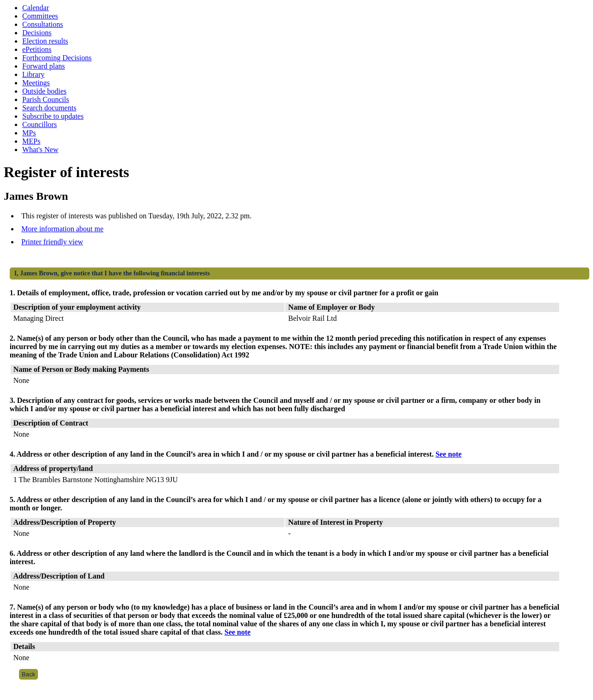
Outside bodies (44, 91)
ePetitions (37, 49)
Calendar (36, 8)
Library (33, 74)
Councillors (40, 124)
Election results (45, 41)
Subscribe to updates (53, 116)
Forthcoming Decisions (57, 58)
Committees (40, 16)
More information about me (62, 229)
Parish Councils (46, 99)
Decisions (37, 33)
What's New (40, 150)
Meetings (36, 83)
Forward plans (44, 66)
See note (448, 454)
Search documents (49, 108)
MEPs (31, 141)
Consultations (43, 24)
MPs (29, 133)
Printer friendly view (52, 242)
